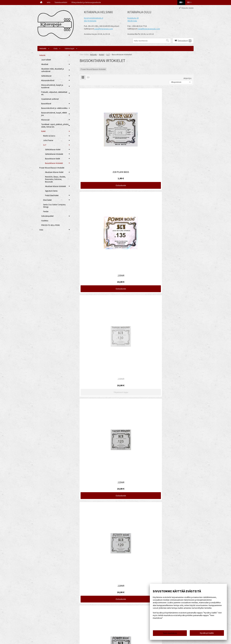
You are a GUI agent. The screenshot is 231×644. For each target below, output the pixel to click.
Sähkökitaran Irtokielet (54, 154)
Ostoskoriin (98, 140)
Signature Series (51, 191)
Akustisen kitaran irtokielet (55, 186)
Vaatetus (45, 221)
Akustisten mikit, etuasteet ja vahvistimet (53, 70)
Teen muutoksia (170, 634)
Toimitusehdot (61, 2)
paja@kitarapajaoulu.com (149, 29)
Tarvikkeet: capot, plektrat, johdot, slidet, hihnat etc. (55, 126)
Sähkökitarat (46, 76)
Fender (46, 212)
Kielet (43, 131)
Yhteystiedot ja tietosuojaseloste (86, 2)
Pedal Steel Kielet (52, 195)
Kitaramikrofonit (48, 80)
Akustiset (45, 64)
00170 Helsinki (90, 21)
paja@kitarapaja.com (104, 29)
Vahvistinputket (47, 216)
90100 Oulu (132, 21)
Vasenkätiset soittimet (50, 99)
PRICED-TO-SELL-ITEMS (50, 225)
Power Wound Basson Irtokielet (93, 69)
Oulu (55, 48)
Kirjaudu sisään (188, 8)
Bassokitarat (46, 104)
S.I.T (45, 145)
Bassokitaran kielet (53, 159)
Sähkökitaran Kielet (53, 150)
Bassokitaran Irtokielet (54, 163)
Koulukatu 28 (133, 18)
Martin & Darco (49, 136)
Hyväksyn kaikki (207, 634)
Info (49, 2)
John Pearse (48, 140)
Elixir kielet (47, 200)
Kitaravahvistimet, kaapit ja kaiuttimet (52, 86)
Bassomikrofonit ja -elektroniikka (54, 108)
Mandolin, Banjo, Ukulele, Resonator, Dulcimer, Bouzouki (55, 179)
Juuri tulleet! (46, 60)
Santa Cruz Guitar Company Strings (54, 206)
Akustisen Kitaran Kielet (54, 172)
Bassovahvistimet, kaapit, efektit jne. (54, 114)
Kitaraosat (45, 120)
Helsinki (43, 48)
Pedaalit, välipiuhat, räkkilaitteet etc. (54, 93)
